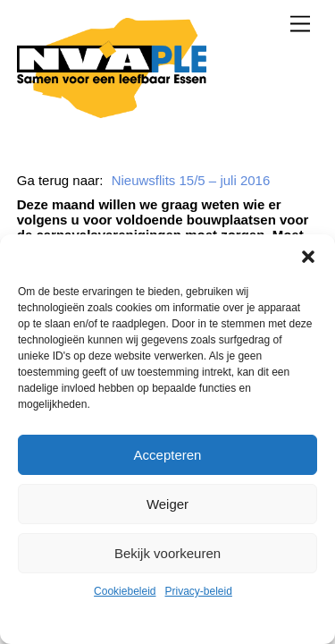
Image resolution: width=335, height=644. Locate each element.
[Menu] (300, 24)
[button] (308, 257)
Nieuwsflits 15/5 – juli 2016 (191, 180)
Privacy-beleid (199, 591)
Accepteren (168, 455)
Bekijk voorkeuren (167, 553)
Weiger (167, 504)
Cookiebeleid (125, 591)
